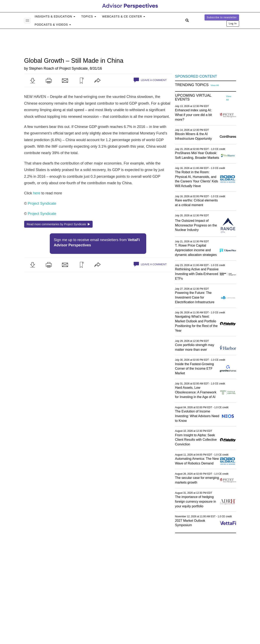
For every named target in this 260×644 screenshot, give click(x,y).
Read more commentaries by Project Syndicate (58, 224)
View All (215, 85)
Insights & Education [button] (55, 16)
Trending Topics (192, 85)
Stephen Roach (42, 68)
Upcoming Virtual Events (193, 98)
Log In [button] (233, 24)
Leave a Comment (150, 80)
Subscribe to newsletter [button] (222, 17)
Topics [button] (89, 16)
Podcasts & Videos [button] (53, 25)
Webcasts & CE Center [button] (124, 16)
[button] (32, 81)
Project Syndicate (74, 68)
